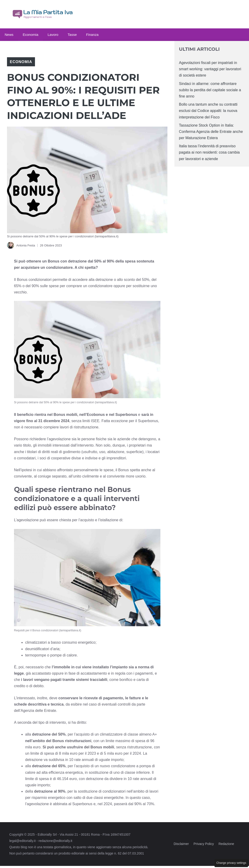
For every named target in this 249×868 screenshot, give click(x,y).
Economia (31, 35)
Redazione (226, 844)
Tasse (72, 35)
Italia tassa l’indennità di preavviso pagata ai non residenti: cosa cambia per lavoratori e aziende (209, 152)
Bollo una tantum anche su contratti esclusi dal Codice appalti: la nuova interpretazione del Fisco (208, 111)
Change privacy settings (231, 863)
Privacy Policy (204, 844)
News (9, 35)
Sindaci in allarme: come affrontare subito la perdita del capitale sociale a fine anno (210, 90)
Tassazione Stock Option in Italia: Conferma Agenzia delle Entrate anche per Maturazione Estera (211, 132)
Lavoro (53, 35)
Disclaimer (181, 844)
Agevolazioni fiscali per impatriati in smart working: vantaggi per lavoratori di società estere (210, 69)
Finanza (92, 35)
